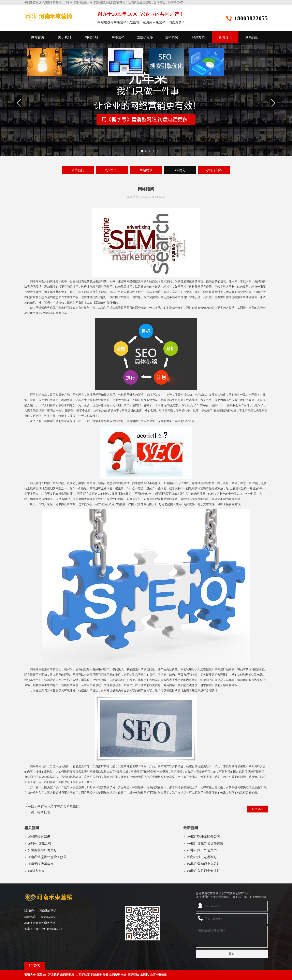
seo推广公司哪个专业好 (203, 871)
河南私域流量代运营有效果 (47, 857)
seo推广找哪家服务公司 (203, 836)
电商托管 (44, 812)
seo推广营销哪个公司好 (203, 864)
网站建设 (146, 170)
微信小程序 (145, 37)
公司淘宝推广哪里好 (42, 850)
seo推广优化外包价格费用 (205, 843)
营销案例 (172, 37)
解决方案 (198, 37)
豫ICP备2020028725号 (49, 929)
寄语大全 (30, 975)
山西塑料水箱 (118, 975)
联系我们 (252, 37)
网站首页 (38, 37)
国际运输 (133, 975)
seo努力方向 (36, 871)
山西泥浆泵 (83, 975)
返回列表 (258, 809)
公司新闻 (78, 170)
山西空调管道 (158, 975)
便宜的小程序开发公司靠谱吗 (58, 807)
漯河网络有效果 (39, 836)
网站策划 (91, 37)
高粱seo (42, 975)
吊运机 (144, 975)
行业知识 (112, 170)
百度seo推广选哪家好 (202, 857)
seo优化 (180, 170)
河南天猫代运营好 (41, 864)
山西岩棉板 (67, 975)
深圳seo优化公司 (39, 843)
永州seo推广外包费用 (202, 850)
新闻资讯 (225, 37)
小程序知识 (214, 170)
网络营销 (118, 37)
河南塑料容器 (100, 975)
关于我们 (64, 37)
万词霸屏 (53, 975)
